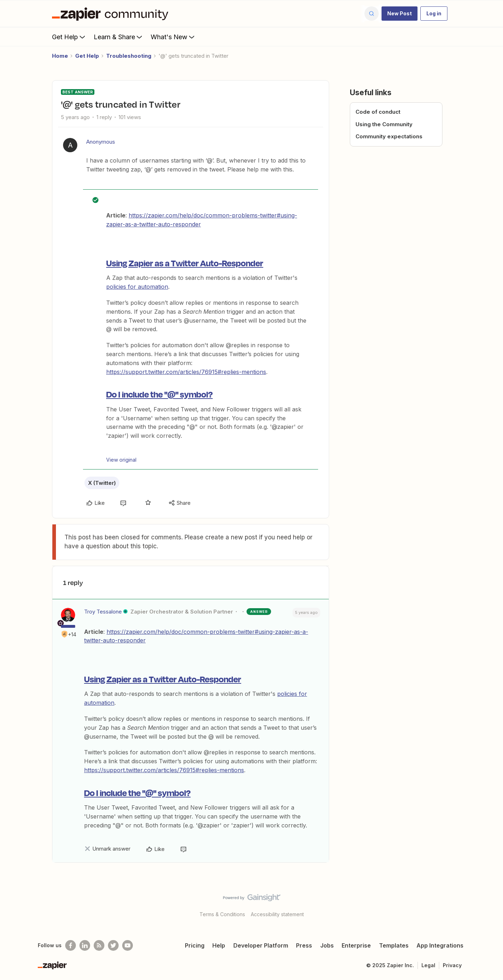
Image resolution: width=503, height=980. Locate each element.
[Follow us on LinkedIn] (85, 945)
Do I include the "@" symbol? (159, 394)
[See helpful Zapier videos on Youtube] (128, 945)
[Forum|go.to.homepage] (112, 14)
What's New (173, 37)
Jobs (327, 945)
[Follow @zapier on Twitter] (113, 945)
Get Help (69, 37)
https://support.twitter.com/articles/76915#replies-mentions (186, 372)
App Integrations (440, 945)
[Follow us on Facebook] (71, 945)
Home (60, 56)
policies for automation (137, 287)
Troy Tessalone (103, 612)
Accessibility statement (277, 914)
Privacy (452, 965)
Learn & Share (119, 37)
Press (304, 945)
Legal (428, 965)
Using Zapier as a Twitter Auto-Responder (185, 263)
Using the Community (384, 124)
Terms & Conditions (222, 914)
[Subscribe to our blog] (99, 945)
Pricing (195, 945)
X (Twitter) (102, 483)
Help (219, 945)
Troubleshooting (129, 56)
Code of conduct (378, 112)
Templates (394, 945)
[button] (400, 14)
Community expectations (389, 136)
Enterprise (356, 945)
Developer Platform (261, 945)
